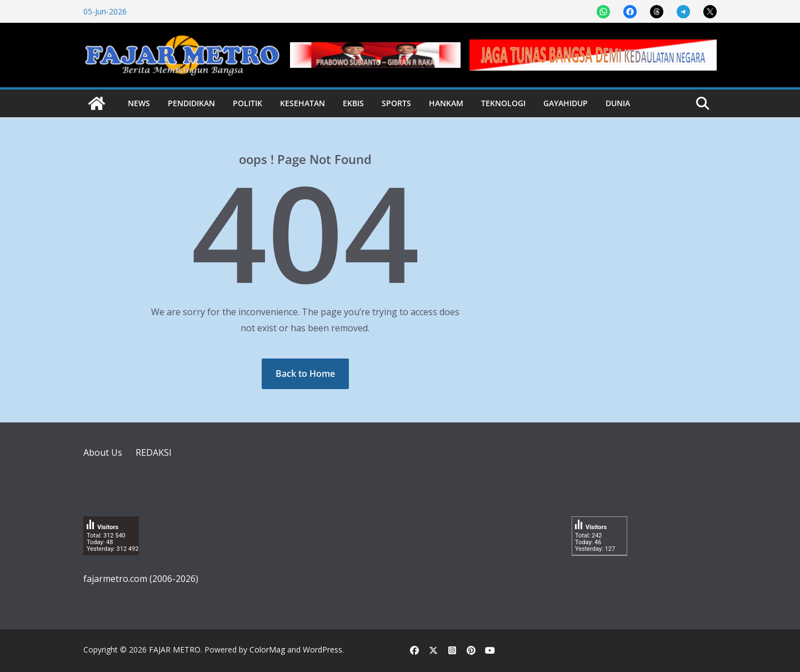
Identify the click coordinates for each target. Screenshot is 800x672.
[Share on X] (710, 12)
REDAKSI (154, 452)
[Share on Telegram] (683, 12)
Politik (247, 103)
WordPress (322, 649)
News (139, 103)
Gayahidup (566, 103)
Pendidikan (191, 103)
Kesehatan (302, 103)
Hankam (446, 103)
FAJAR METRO (175, 649)
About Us (103, 452)
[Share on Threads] (657, 12)
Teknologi (503, 103)
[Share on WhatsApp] (603, 12)
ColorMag (267, 649)
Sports (396, 103)
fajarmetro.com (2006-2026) (141, 579)
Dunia (618, 103)
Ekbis (353, 103)
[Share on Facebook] (630, 12)
